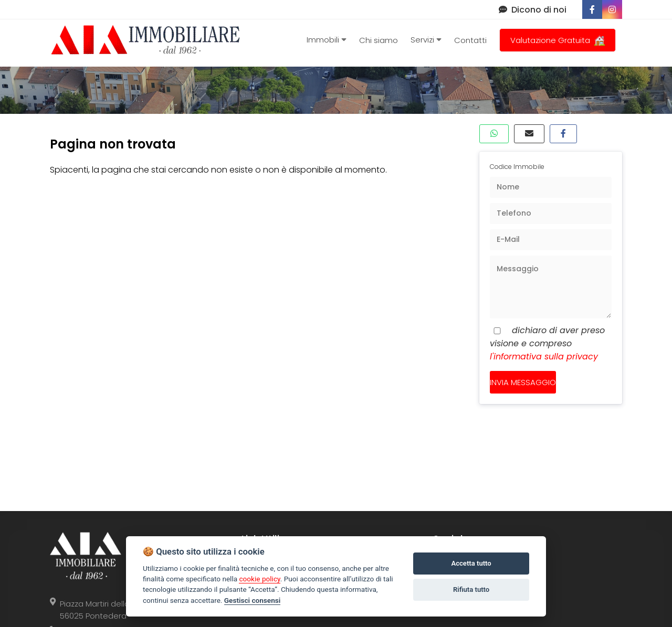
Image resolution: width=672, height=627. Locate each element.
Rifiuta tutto (471, 589)
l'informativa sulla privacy (544, 357)
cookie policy (259, 579)
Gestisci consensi (252, 600)
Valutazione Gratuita (558, 40)
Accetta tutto (471, 563)
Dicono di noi (533, 10)
